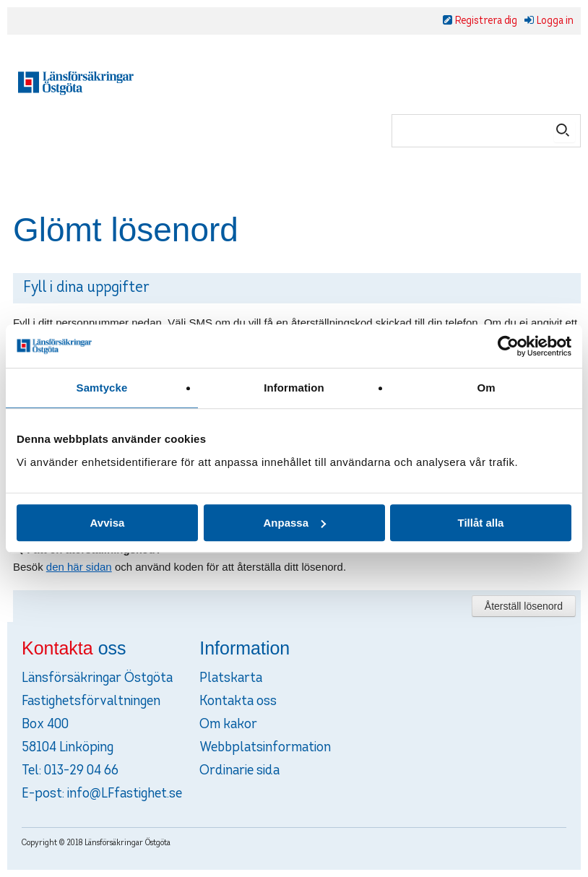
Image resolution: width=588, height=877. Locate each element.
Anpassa (294, 523)
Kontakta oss (238, 701)
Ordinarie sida (239, 771)
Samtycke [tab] (102, 388)
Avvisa (108, 523)
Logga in (555, 21)
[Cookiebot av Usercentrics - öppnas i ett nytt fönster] (508, 346)
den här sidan (79, 567)
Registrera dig (486, 21)
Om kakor (228, 725)
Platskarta (231, 678)
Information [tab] (294, 388)
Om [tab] (486, 388)
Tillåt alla (481, 523)
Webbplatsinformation (265, 748)
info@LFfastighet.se (125, 794)
